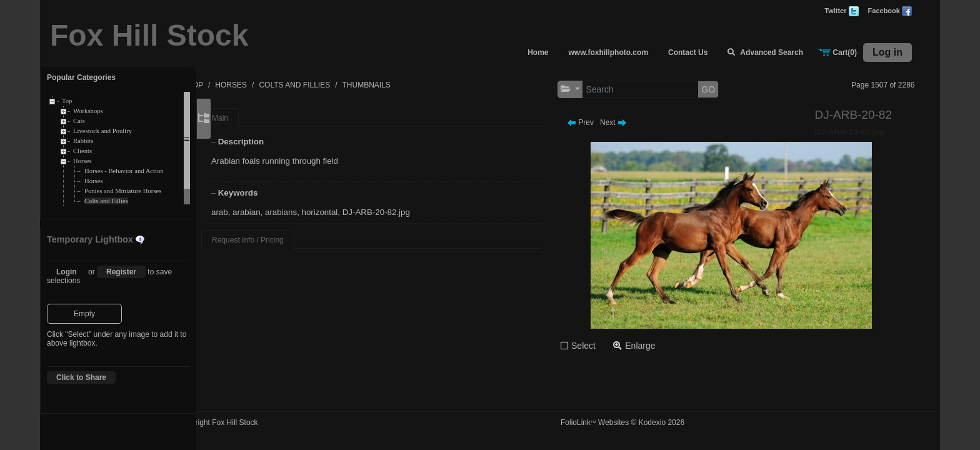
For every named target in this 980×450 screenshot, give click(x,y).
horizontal (356, 212)
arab (255, 212)
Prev (603, 122)
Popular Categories (81, 77)
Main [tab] (256, 118)
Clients (82, 151)
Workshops (88, 111)
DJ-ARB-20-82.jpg (412, 212)
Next (637, 122)
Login (67, 272)
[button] (593, 89)
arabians (317, 212)
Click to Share (81, 377)
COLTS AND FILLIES (344, 85)
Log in (887, 52)
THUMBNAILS (416, 85)
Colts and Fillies (106, 201)
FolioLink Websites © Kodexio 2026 (646, 422)
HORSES (281, 85)
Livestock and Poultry (102, 131)
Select (607, 346)
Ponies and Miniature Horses (123, 191)
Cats (79, 121)
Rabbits (83, 141)
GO (731, 89)
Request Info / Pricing (283, 240)
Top (67, 101)
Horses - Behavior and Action (124, 171)
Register (121, 272)
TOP (245, 85)
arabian (282, 212)
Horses (82, 161)
